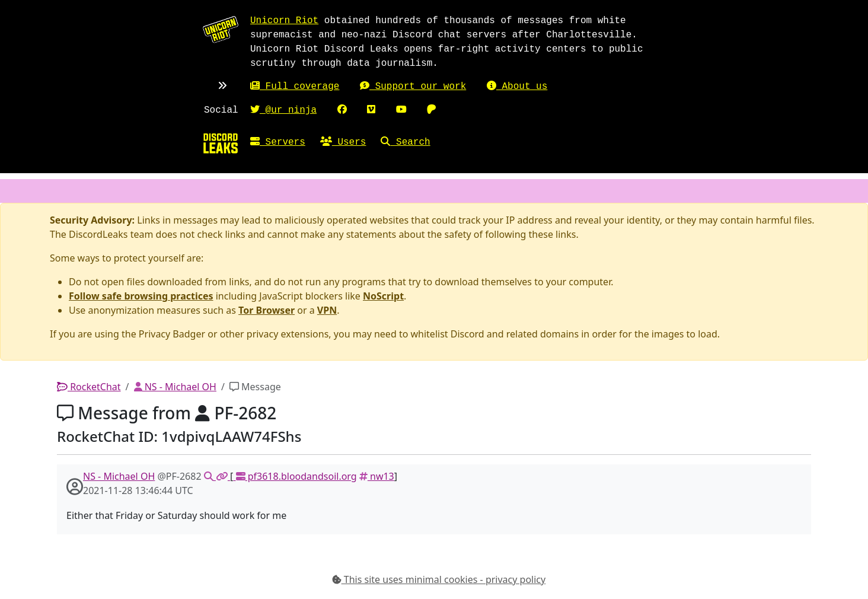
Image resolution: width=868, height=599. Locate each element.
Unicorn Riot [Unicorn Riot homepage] (284, 21)
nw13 (377, 476)
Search (405, 142)
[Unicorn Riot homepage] (221, 29)
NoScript (383, 296)
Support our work (413, 87)
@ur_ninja (283, 110)
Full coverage (295, 87)
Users (343, 142)
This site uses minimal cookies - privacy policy (439, 579)
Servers (278, 142)
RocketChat (89, 387)
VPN (327, 310)
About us (517, 87)
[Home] (221, 143)
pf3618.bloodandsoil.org (295, 476)
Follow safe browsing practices (141, 296)
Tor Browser (267, 310)
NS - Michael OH (175, 387)
